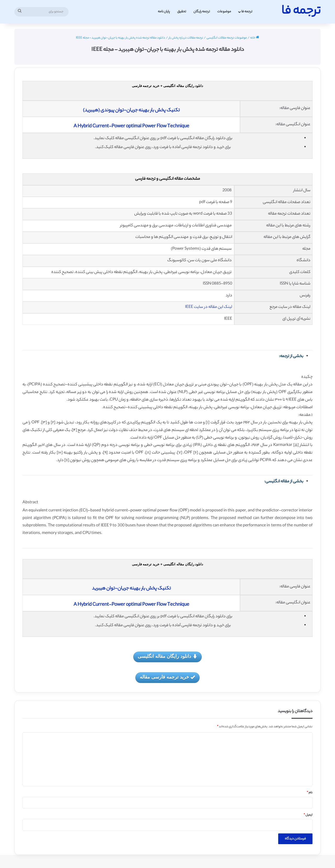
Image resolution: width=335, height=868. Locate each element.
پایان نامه (164, 12)
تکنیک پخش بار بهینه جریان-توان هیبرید (131, 589)
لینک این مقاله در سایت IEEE (209, 307)
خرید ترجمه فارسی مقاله (167, 677)
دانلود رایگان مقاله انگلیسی (167, 657)
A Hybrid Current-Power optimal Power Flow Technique (131, 127)
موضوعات (224, 12)
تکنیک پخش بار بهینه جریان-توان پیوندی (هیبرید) (131, 111)
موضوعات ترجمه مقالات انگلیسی (227, 38)
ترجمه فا (247, 12)
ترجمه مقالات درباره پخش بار (186, 38)
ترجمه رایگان (202, 12)
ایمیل (308, 815)
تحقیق (182, 12)
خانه (255, 38)
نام (310, 793)
